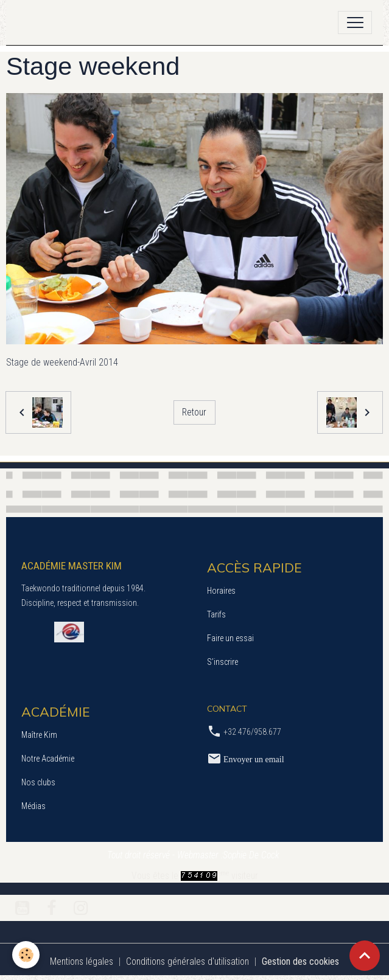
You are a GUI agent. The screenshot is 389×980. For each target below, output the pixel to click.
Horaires (221, 591)
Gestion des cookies (300, 961)
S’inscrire (223, 662)
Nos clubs (38, 782)
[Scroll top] (365, 956)
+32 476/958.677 (252, 732)
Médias (33, 806)
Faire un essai (230, 638)
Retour (194, 412)
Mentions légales (82, 961)
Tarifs (216, 614)
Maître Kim (39, 735)
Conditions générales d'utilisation (187, 961)
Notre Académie (48, 759)
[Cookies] (26, 955)
